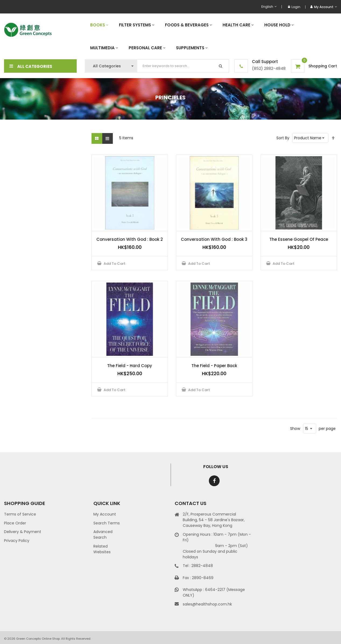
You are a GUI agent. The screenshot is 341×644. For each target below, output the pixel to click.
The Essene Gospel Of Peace (299, 239)
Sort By (283, 138)
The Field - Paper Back (214, 366)
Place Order (15, 523)
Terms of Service (20, 514)
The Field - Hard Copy (130, 366)
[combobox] (183, 66)
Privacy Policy (17, 541)
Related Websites (102, 549)
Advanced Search (103, 535)
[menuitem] (99, 25)
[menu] (211, 36)
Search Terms (107, 523)
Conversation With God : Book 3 (214, 239)
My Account (105, 514)
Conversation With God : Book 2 (130, 239)
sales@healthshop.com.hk (207, 604)
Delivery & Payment (23, 532)
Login (294, 7)
